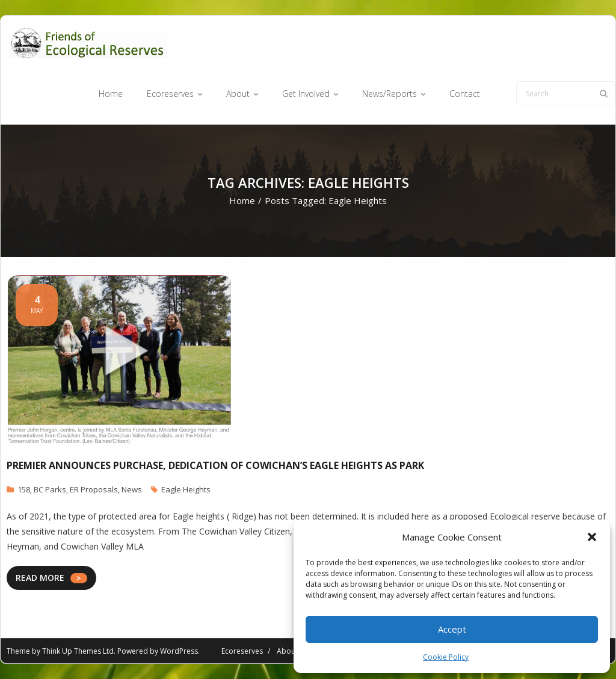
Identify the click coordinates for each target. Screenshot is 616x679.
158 (24, 489)
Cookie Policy (446, 657)
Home (242, 200)
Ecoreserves (242, 651)
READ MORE (40, 578)
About (287, 651)
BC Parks (50, 489)
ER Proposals (94, 489)
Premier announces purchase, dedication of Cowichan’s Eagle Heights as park (215, 465)
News (132, 489)
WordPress (179, 651)
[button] (592, 537)
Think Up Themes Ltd (78, 651)
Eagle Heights (186, 489)
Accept (452, 629)
